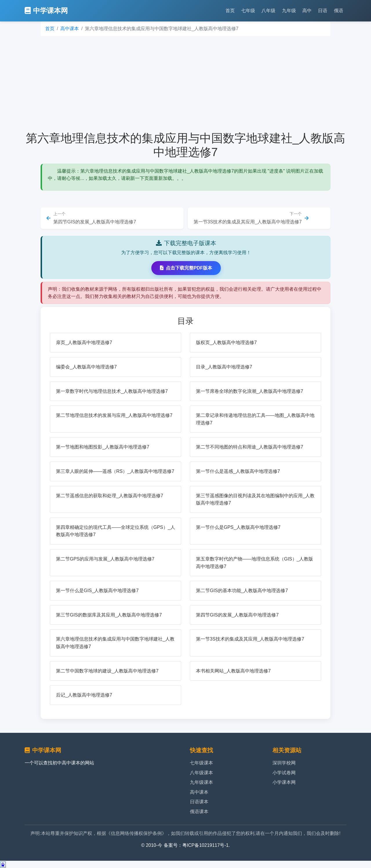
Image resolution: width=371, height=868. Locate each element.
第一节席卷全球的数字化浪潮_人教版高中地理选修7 (250, 391)
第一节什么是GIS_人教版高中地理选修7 (97, 591)
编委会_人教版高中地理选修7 (86, 367)
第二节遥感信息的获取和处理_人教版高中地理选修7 (110, 496)
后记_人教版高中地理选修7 (84, 695)
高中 (307, 11)
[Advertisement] (185, 84)
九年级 (289, 11)
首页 (230, 11)
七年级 (248, 11)
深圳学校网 (284, 763)
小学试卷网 (284, 773)
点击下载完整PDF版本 (186, 268)
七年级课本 (201, 763)
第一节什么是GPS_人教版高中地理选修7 (238, 527)
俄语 (339, 11)
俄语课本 (199, 812)
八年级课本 (201, 773)
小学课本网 (284, 782)
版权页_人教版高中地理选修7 (226, 342)
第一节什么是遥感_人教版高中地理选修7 (238, 471)
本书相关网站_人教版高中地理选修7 (233, 671)
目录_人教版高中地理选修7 (224, 367)
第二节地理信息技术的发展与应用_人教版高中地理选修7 (114, 415)
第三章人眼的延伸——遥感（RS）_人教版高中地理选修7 (115, 471)
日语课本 (199, 802)
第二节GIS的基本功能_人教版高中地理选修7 (242, 591)
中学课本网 (46, 11)
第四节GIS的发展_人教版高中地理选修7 (237, 615)
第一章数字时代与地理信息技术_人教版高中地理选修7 (112, 391)
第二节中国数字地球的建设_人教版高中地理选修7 (107, 671)
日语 (323, 11)
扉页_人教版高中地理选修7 (84, 342)
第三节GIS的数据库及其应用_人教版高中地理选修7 (109, 615)
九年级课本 (201, 782)
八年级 (268, 11)
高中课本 (70, 29)
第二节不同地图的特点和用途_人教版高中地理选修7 (250, 447)
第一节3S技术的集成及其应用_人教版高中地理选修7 (250, 639)
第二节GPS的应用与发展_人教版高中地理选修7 (105, 559)
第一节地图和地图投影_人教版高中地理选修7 (103, 447)
